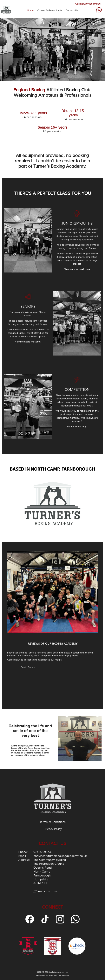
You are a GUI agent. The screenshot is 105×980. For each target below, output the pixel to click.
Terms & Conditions (53, 822)
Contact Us (72, 10)
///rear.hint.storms (45, 891)
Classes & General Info (50, 10)
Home (30, 10)
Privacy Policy (53, 829)
